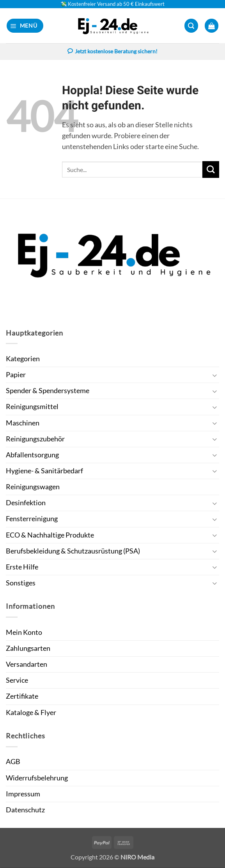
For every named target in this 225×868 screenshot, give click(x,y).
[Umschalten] (214, 375)
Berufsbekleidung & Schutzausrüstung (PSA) (73, 551)
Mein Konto (24, 633)
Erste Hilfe (22, 567)
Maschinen (23, 423)
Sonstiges (21, 583)
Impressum (23, 794)
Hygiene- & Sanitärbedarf (44, 471)
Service (17, 681)
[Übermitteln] (211, 170)
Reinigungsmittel (32, 407)
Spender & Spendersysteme (48, 391)
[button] (25, 26)
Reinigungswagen (33, 487)
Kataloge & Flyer (31, 713)
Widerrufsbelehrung (37, 778)
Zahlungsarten (28, 649)
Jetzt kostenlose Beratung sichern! (113, 52)
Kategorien (23, 359)
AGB (13, 762)
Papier (16, 375)
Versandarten (27, 665)
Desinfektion (26, 503)
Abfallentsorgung (32, 455)
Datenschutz (25, 810)
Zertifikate (22, 697)
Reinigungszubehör (35, 439)
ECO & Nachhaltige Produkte (50, 535)
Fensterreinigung (32, 519)
